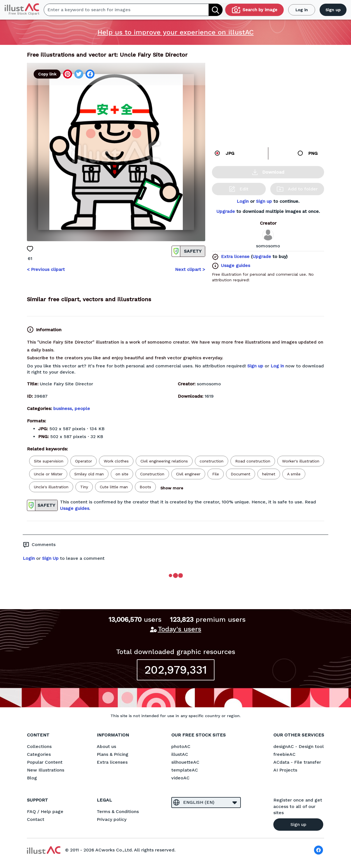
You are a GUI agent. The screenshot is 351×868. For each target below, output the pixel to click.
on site (122, 474)
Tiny (84, 487)
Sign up (333, 10)
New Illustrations (46, 770)
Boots (145, 487)
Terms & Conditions (118, 811)
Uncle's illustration (51, 487)
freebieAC (284, 754)
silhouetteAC (185, 762)
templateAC (185, 770)
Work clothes (116, 461)
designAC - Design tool (299, 746)
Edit (239, 189)
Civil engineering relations (164, 461)
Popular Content (45, 762)
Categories (39, 754)
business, (64, 408)
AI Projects (285, 770)
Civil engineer (188, 474)
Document (241, 474)
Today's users (180, 629)
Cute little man (114, 487)
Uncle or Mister (48, 474)
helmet (269, 474)
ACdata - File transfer (297, 762)
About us (106, 746)
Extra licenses (112, 762)
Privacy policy (112, 819)
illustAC (180, 754)
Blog (32, 778)
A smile (294, 474)
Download (268, 172)
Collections (39, 746)
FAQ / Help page (45, 811)
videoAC (180, 778)
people (82, 408)
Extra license (235, 256)
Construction (152, 474)
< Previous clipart (46, 269)
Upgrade (226, 211)
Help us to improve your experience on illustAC (176, 32)
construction (212, 461)
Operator (84, 461)
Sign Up (50, 558)
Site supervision (49, 461)
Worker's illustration (301, 461)
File (216, 474)
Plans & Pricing (113, 754)
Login (243, 201)
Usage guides (235, 265)
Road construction (253, 461)
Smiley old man (89, 474)
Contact (36, 819)
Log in (302, 10)
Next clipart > (190, 269)
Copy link (47, 74)
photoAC (181, 746)
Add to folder (297, 189)
